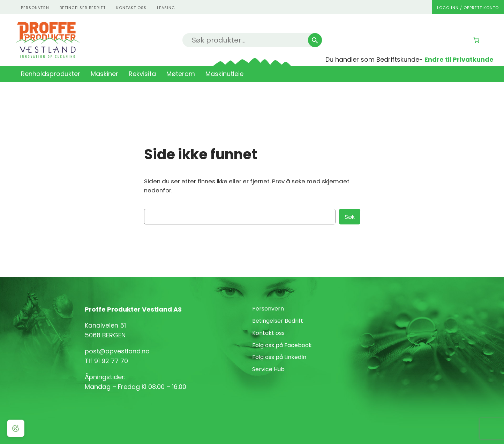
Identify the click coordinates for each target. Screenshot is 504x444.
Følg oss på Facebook (282, 345)
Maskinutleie (224, 74)
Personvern (268, 309)
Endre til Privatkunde (459, 59)
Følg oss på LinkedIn (279, 357)
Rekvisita (142, 74)
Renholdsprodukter (51, 74)
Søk (350, 217)
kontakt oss (131, 8)
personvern (35, 8)
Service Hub (268, 369)
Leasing (166, 8)
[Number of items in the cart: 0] (476, 40)
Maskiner (104, 74)
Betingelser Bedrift (83, 8)
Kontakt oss (268, 333)
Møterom (181, 74)
